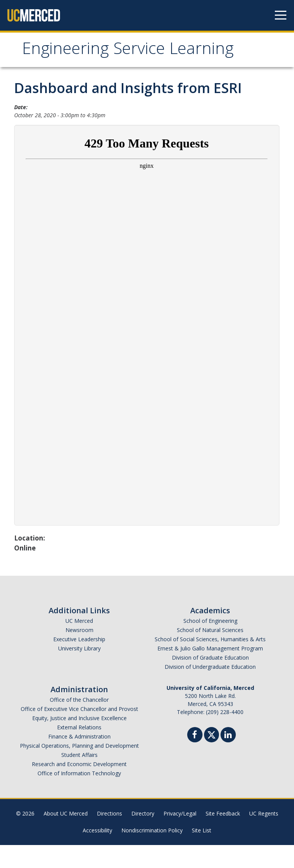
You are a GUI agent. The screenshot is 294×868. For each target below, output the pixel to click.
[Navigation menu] (281, 15)
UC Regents (264, 836)
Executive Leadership (79, 662)
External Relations (79, 750)
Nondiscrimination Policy (152, 853)
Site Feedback (223, 836)
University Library (79, 671)
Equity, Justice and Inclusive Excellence (79, 741)
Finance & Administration (79, 759)
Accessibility (97, 853)
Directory (143, 836)
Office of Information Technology (79, 796)
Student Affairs (79, 778)
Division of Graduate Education (210, 680)
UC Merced (79, 644)
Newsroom (79, 653)
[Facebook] (195, 759)
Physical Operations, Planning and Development (79, 769)
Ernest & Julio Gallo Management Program (210, 671)
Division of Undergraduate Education (210, 690)
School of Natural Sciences (210, 653)
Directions (109, 836)
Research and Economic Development (79, 787)
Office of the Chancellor (79, 723)
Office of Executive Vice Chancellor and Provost (79, 732)
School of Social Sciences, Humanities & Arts (210, 662)
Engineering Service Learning (99, 62)
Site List (202, 853)
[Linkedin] (228, 759)
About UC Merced (66, 836)
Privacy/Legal (180, 836)
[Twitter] (212, 757)
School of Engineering (210, 644)
